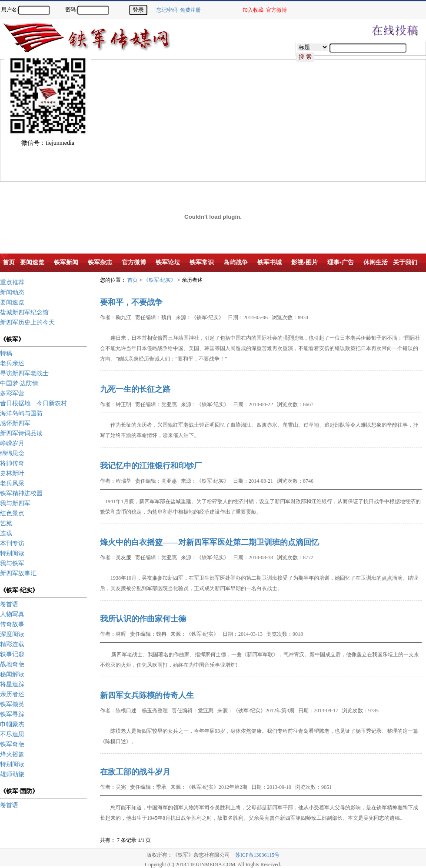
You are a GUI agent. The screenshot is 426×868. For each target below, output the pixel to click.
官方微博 (276, 10)
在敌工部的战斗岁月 (135, 772)
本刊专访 (12, 543)
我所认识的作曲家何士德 (143, 619)
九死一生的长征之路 (135, 389)
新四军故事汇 (18, 573)
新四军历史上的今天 (27, 322)
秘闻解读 (12, 674)
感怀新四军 (15, 423)
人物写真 (12, 614)
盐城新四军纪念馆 (24, 312)
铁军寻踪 (12, 714)
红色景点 (12, 513)
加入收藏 (253, 10)
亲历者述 (12, 694)
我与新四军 (15, 503)
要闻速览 (12, 302)
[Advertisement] (123, 120)
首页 (133, 280)
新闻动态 (12, 292)
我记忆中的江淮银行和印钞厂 (151, 466)
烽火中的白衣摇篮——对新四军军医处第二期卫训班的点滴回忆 (210, 542)
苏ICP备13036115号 (257, 855)
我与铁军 (12, 563)
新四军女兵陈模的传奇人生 (147, 695)
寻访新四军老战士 (24, 373)
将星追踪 (12, 684)
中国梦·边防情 (19, 383)
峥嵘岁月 (12, 443)
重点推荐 (12, 282)
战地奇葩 (12, 664)
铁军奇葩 (12, 744)
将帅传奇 (12, 463)
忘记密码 (167, 10)
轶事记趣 (12, 654)
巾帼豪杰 (12, 724)
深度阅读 (12, 634)
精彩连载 (12, 644)
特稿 (6, 353)
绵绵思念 (12, 453)
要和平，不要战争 (131, 302)
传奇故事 (12, 624)
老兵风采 (12, 483)
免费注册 (190, 10)
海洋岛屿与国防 (21, 413)
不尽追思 (12, 734)
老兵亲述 (12, 363)
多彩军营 (12, 393)
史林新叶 (12, 473)
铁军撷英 (12, 704)
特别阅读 (12, 553)
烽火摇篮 (12, 754)
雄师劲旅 (12, 774)
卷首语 (9, 604)
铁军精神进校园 (21, 493)
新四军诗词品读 (21, 433)
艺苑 (6, 523)
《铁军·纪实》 (160, 280)
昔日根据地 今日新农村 (33, 403)
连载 (6, 533)
